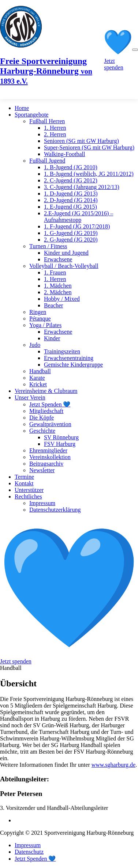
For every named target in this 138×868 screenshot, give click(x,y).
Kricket (38, 384)
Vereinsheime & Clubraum (46, 391)
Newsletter (42, 470)
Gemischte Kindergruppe (73, 365)
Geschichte (42, 431)
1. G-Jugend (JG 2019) (71, 233)
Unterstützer (29, 490)
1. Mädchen (58, 286)
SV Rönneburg (61, 437)
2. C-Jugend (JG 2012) (71, 180)
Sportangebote (31, 115)
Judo (35, 345)
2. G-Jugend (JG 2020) (71, 240)
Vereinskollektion (50, 457)
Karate (37, 378)
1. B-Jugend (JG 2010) (71, 167)
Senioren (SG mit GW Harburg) (81, 141)
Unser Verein (30, 397)
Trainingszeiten (62, 351)
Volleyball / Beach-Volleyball (64, 266)
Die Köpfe (42, 418)
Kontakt (24, 483)
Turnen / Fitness (48, 246)
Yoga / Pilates (45, 325)
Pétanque (40, 319)
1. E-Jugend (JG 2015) (70, 207)
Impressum (42, 503)
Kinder (52, 338)
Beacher (53, 305)
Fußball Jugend (47, 161)
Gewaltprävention (50, 424)
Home (22, 108)
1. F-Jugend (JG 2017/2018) (77, 226)
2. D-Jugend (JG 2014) (71, 200)
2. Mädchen (58, 292)
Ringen (38, 312)
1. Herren (55, 128)
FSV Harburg (60, 444)
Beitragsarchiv (46, 464)
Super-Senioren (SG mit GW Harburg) (89, 147)
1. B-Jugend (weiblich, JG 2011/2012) (89, 174)
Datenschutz (29, 852)
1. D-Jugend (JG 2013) (71, 194)
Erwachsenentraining (69, 358)
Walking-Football (64, 154)
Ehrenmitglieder (48, 450)
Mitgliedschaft (46, 411)
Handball (40, 371)
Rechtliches (28, 496)
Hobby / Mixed (62, 299)
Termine (24, 477)
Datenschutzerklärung (55, 510)
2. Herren (55, 134)
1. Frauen (55, 272)
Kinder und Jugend (66, 253)
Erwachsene (58, 259)
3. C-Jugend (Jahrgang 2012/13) (82, 187)
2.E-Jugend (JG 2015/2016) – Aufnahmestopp (79, 217)
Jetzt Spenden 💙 (50, 404)
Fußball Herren (47, 121)
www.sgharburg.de (113, 765)
